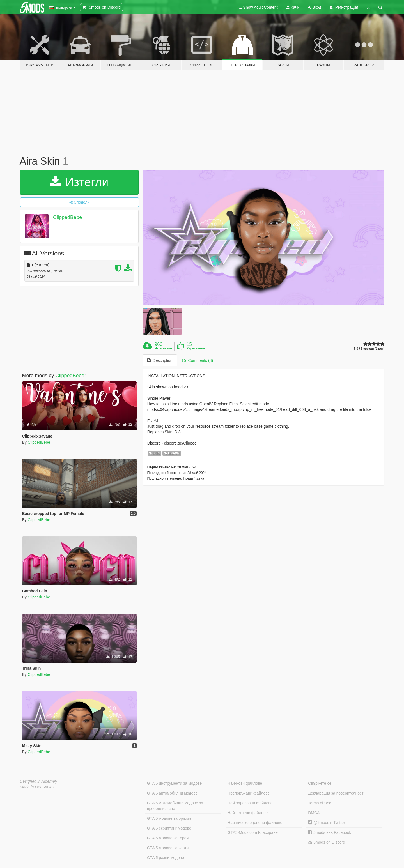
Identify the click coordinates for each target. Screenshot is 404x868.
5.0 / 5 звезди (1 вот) (369, 349)
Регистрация (344, 7)
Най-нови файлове (245, 783)
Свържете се (320, 783)
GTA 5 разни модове (166, 858)
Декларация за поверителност (336, 793)
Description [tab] (160, 360)
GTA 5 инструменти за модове (174, 783)
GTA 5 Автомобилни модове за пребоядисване (175, 806)
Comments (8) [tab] (198, 360)
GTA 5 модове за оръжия (170, 818)
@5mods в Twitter (327, 823)
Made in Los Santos (37, 787)
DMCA (314, 813)
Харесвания (196, 348)
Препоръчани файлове (249, 793)
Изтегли (79, 182)
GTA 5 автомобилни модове (172, 793)
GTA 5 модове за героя (168, 838)
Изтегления (163, 348)
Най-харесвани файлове (250, 803)
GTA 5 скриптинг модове (169, 828)
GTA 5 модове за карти (168, 848)
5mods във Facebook (330, 832)
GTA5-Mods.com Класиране (253, 832)
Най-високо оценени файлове (255, 823)
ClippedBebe (67, 217)
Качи (293, 7)
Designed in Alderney (39, 781)
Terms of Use (320, 803)
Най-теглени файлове (248, 813)
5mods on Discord (327, 842)
